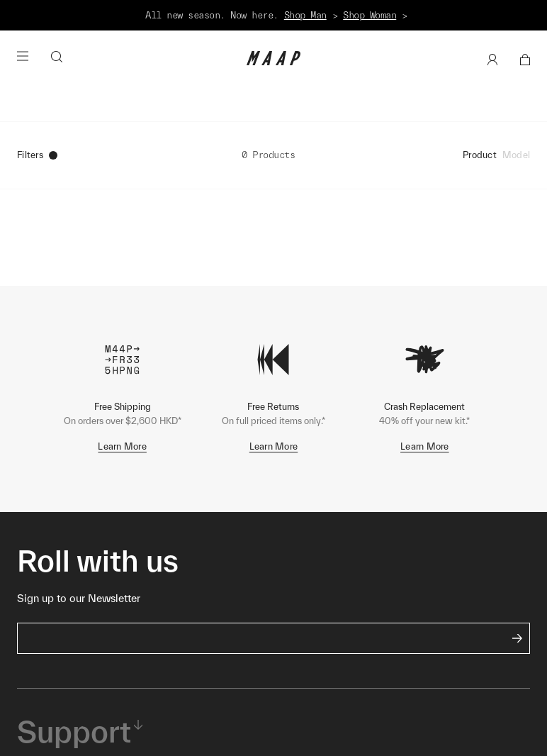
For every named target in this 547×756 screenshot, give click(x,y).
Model (516, 155)
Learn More (122, 446)
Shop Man (305, 15)
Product (480, 155)
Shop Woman (370, 15)
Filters (37, 155)
